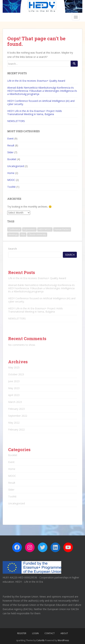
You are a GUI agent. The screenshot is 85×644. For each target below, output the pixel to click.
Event (10, 139)
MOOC (11, 180)
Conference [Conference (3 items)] (14, 229)
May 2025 (14, 367)
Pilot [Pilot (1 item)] (23, 234)
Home (11, 173)
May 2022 (14, 423)
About (64, 633)
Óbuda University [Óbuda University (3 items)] (37, 234)
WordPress (63, 640)
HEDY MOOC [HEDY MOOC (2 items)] (45, 229)
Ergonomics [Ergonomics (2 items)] (29, 229)
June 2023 (14, 381)
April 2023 (14, 395)
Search (13, 249)
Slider (10, 152)
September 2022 (18, 416)
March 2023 (15, 402)
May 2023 (14, 388)
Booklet (12, 159)
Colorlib (40, 640)
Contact (50, 633)
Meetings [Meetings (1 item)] (13, 234)
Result (11, 145)
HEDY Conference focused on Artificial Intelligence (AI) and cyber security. (41, 102)
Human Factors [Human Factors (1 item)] (62, 229)
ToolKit (11, 187)
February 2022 (16, 429)
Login (35, 633)
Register (22, 633)
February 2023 (16, 409)
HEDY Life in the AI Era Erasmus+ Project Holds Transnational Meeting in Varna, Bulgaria (35, 113)
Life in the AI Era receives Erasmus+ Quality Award (36, 81)
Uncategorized (16, 166)
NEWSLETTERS (16, 121)
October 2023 (16, 374)
